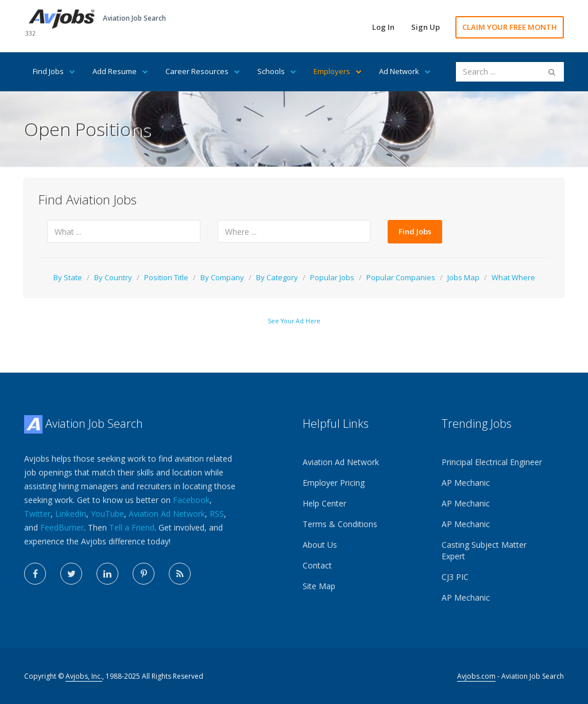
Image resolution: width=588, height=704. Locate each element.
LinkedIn (71, 514)
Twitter (37, 514)
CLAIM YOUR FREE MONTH (510, 27)
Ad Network (405, 71)
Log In (383, 27)
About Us (320, 545)
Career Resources (203, 71)
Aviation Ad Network (167, 514)
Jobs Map (463, 277)
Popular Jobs (332, 277)
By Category (277, 277)
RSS (217, 514)
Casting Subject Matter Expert (484, 550)
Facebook (191, 500)
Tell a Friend (132, 527)
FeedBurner (62, 527)
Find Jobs (54, 71)
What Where (513, 277)
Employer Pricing (334, 483)
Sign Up (425, 27)
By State (68, 277)
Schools (277, 71)
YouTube (107, 514)
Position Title (166, 277)
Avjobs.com (476, 676)
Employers (338, 71)
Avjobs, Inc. (84, 676)
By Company (222, 277)
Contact (317, 565)
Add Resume (120, 71)
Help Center (324, 503)
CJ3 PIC (455, 577)
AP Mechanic (466, 483)
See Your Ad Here (294, 321)
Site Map (319, 586)
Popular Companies (401, 277)
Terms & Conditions (340, 524)
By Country (113, 277)
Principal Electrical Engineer (492, 462)
